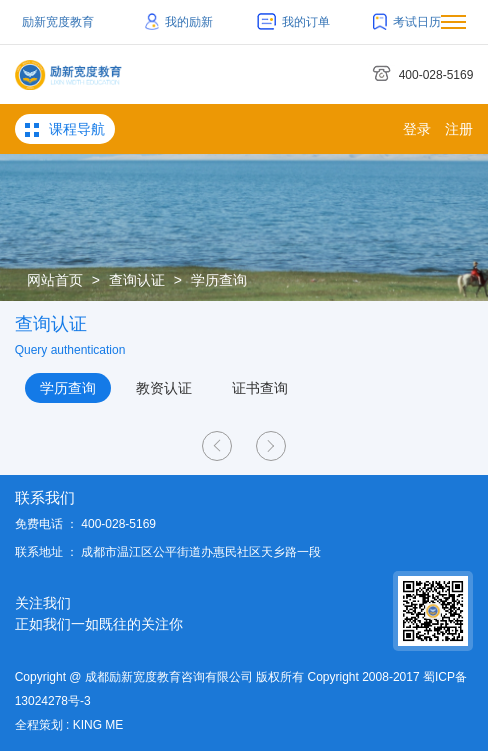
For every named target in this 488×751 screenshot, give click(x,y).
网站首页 (55, 280)
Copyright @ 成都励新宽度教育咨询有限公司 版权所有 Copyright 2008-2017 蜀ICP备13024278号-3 (241, 689)
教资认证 (164, 388)
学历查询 (219, 280)
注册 (459, 129)
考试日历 (407, 22)
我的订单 (293, 22)
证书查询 (260, 388)
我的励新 (179, 22)
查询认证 (137, 280)
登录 (417, 129)
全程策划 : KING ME (69, 725)
